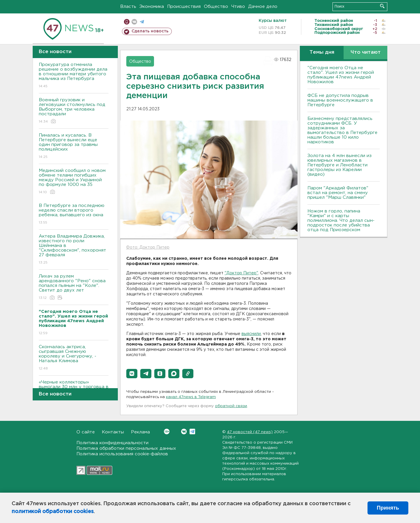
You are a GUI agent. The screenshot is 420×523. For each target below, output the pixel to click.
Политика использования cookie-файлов (122, 454)
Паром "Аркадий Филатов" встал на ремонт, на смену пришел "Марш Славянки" (338, 193)
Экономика (152, 7)
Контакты (113, 432)
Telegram (192, 432)
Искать (382, 6)
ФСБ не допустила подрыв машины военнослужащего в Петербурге (340, 100)
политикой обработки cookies (53, 512)
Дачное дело (263, 7)
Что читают (366, 52)
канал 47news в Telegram (191, 397)
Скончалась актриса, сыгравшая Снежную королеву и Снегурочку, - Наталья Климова (74, 358)
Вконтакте (167, 432)
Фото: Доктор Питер (148, 247)
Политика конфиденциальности (112, 443)
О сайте (86, 432)
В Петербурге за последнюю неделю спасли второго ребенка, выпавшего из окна (74, 214)
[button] (132, 374)
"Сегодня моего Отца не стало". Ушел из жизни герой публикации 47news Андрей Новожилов (341, 75)
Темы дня (322, 52)
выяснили (251, 334)
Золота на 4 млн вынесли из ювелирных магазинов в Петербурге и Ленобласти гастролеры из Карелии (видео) (339, 165)
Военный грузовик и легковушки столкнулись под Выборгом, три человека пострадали (74, 111)
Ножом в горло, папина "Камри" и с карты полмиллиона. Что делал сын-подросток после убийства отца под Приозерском (341, 220)
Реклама (140, 432)
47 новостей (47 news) (250, 432)
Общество (216, 7)
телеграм (142, 22)
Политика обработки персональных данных (126, 448)
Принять (388, 508)
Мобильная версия (127, 22)
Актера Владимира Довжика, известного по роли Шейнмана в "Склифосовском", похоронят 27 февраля (74, 250)
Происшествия (184, 7)
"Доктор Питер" (241, 273)
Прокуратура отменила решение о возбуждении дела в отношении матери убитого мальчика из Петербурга (74, 76)
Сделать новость (150, 31)
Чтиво (238, 7)
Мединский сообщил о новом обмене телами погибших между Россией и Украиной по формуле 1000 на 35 (74, 182)
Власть (128, 7)
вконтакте (134, 22)
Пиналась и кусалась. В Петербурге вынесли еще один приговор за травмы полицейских (74, 146)
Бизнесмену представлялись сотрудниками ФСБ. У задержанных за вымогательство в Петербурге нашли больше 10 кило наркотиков (342, 130)
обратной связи (231, 406)
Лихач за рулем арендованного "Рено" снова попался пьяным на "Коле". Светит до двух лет (74, 287)
